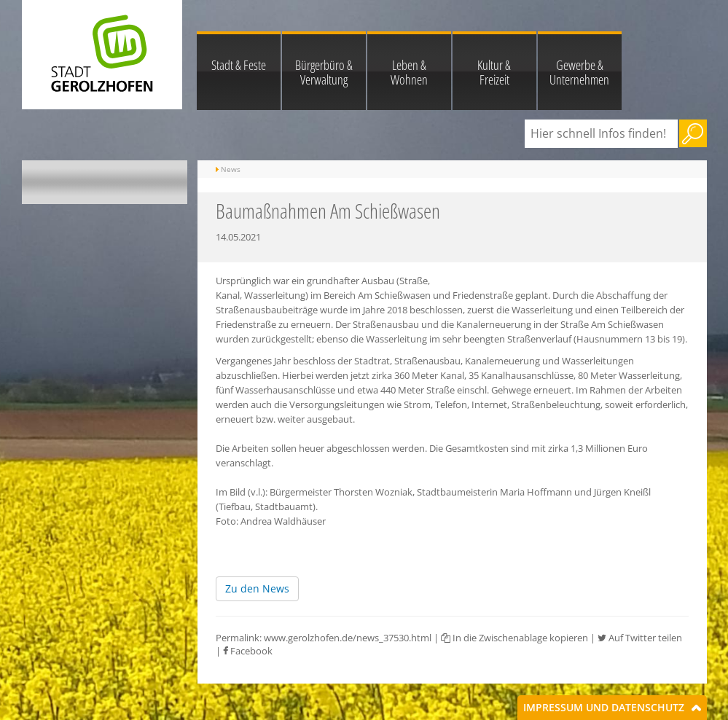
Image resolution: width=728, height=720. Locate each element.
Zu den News (257, 588)
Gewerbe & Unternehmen (579, 72)
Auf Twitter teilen (640, 638)
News (231, 169)
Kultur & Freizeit (494, 72)
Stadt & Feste (239, 65)
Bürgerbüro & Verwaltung (324, 72)
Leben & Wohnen (409, 72)
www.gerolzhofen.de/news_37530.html (348, 638)
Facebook (248, 651)
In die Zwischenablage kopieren (514, 638)
